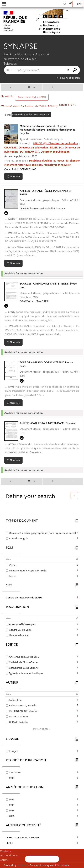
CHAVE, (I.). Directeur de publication (26, 148)
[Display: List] (32, 87)
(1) (42, 729)
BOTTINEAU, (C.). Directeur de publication (45, 152)
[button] (71, 3)
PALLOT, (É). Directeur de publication (56, 143)
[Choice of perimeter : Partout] (9, 70)
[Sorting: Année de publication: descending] (31, 115)
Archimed (22, 865)
